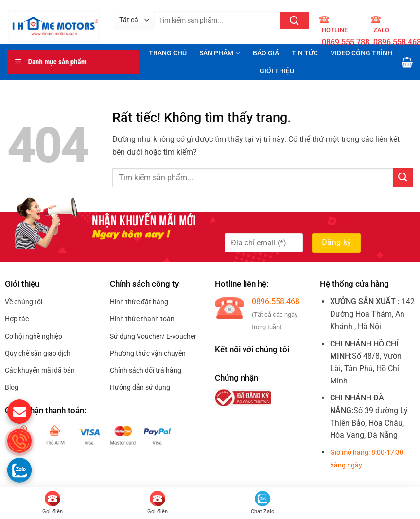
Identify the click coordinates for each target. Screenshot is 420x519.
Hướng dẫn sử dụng (140, 387)
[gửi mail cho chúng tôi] (19, 412)
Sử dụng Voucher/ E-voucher (153, 336)
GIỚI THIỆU (277, 71)
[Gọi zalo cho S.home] (19, 470)
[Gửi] (294, 20)
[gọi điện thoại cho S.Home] (19, 441)
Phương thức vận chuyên (148, 353)
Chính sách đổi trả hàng (146, 370)
